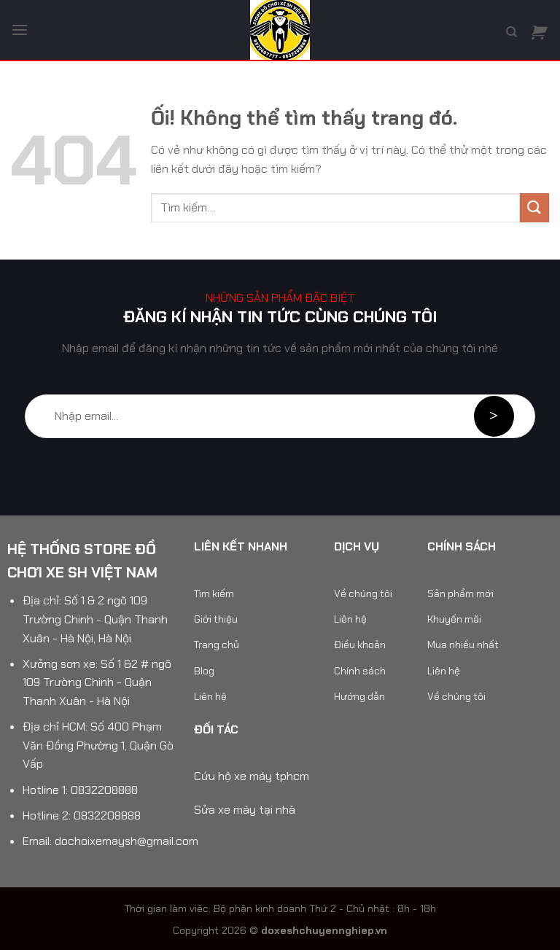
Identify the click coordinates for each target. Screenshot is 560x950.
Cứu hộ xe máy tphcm (252, 776)
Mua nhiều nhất (463, 645)
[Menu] (20, 30)
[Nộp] (534, 207)
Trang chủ (217, 645)
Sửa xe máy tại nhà (245, 810)
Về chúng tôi (363, 593)
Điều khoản (360, 645)
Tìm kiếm (214, 593)
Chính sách (360, 671)
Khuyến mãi (454, 619)
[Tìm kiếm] (512, 32)
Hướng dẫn (359, 696)
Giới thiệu (216, 619)
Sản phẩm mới (460, 593)
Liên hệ (210, 696)
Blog (204, 671)
